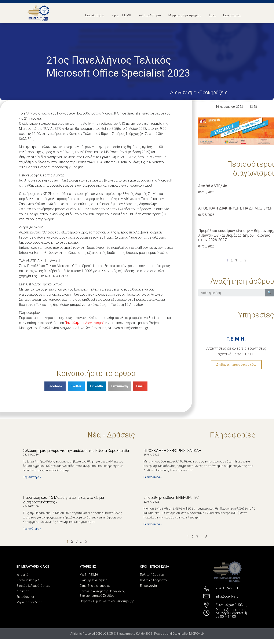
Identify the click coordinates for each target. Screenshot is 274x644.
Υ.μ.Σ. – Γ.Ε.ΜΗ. (122, 15)
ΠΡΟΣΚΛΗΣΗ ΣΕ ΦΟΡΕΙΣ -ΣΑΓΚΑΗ (172, 451)
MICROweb (196, 634)
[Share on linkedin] (96, 386)
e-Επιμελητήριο (150, 15)
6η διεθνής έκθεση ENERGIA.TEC (171, 497)
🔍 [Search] (270, 293)
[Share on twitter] (76, 386)
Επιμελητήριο (95, 15)
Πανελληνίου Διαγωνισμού (85, 323)
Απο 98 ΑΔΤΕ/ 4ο (213, 186)
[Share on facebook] (55, 386)
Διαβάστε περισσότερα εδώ (236, 365)
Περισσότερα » (32, 477)
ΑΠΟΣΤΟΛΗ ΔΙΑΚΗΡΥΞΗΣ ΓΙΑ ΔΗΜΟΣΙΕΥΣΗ (235, 208)
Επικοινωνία (232, 15)
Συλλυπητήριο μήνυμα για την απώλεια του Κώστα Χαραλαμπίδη (76, 451)
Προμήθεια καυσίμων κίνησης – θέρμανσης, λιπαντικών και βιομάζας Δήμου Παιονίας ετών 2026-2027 (236, 235)
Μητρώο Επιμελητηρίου (185, 15)
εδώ (163, 318)
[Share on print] (120, 386)
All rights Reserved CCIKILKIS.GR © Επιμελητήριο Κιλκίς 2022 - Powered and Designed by (130, 634)
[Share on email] (140, 386)
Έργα (212, 15)
